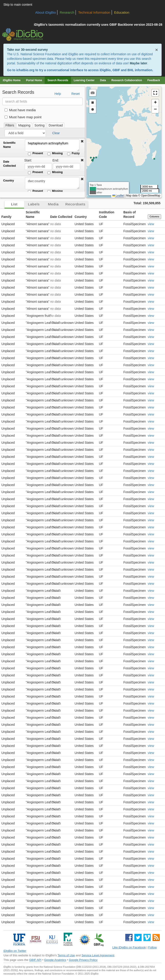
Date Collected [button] (61, 217)
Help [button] (58, 94)
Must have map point (23, 117)
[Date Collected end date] (66, 166)
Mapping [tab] (24, 125)
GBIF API (35, 960)
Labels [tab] (34, 204)
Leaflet (118, 196)
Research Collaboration (127, 80)
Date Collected (9, 164)
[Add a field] (25, 133)
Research (67, 12)
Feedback (154, 80)
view (151, 224)
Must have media (20, 110)
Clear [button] (56, 133)
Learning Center (84, 80)
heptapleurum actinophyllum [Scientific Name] (52, 145)
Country (9, 181)
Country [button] (81, 217)
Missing (55, 154)
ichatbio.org (25, 70)
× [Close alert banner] (157, 50)
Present (35, 154)
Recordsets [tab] (75, 204)
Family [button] (6, 217)
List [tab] (14, 204)
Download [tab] (56, 125)
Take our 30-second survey (27, 50)
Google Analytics (55, 960)
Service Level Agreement (98, 955)
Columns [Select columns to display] (154, 217)
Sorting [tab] (39, 125)
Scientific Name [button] (33, 214)
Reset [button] (75, 94)
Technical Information (94, 12)
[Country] (52, 183)
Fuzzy (73, 154)
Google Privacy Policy (83, 960)
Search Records (58, 80)
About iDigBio (46, 12)
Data (103, 80)
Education (122, 12)
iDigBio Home (12, 80)
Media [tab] (53, 204)
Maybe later (139, 63)
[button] (82, 141)
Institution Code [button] (107, 214)
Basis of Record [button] (130, 214)
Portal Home (34, 80)
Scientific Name (9, 145)
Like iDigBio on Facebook (129, 947)
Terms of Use (66, 955)
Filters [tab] (10, 125)
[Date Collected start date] (38, 166)
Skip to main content (18, 5)
